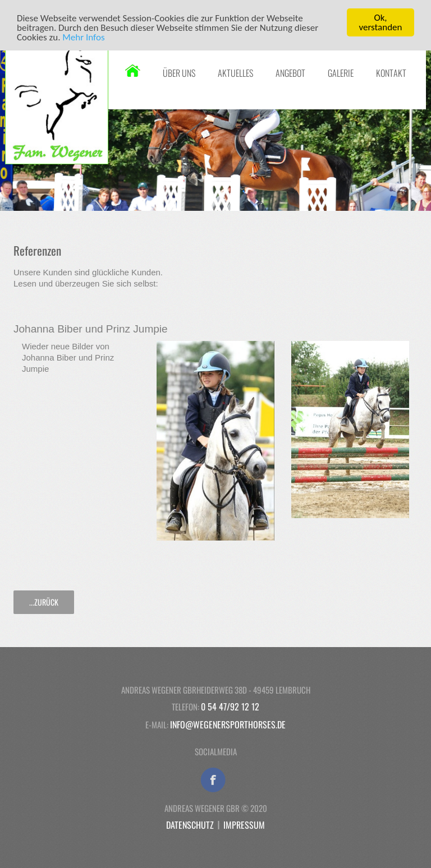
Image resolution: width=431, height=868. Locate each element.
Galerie (341, 73)
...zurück (44, 602)
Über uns (179, 73)
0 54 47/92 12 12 (230, 707)
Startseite (133, 71)
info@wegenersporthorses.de (228, 724)
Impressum (244, 825)
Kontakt (391, 73)
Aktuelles (235, 73)
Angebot (290, 73)
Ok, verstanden (381, 22)
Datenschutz (190, 825)
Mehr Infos (83, 37)
